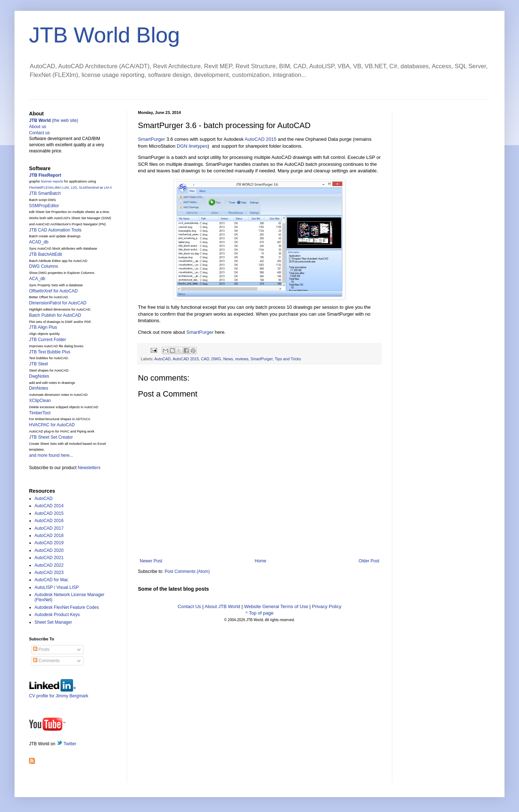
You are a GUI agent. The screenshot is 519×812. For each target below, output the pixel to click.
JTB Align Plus (43, 327)
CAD (205, 359)
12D (74, 188)
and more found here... (51, 455)
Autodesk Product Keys (57, 615)
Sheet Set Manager (53, 622)
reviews (242, 359)
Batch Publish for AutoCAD (55, 315)
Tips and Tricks (288, 359)
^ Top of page (259, 613)
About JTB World (222, 606)
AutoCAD (162, 359)
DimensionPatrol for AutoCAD (58, 303)
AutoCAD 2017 (49, 528)
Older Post (369, 561)
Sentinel (93, 188)
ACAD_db (39, 242)
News (228, 359)
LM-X (108, 188)
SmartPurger (152, 139)
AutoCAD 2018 (49, 536)
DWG (216, 359)
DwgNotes (39, 376)
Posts (41, 649)
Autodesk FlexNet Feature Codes (67, 607)
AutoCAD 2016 (49, 521)
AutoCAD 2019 (49, 543)
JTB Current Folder (48, 340)
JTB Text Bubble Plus (50, 352)
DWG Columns (44, 266)
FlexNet (35, 188)
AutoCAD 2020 (49, 550)
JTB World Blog (105, 35)
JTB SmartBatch (45, 193)
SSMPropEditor (44, 206)
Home (261, 561)
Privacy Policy (327, 606)
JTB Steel (38, 364)
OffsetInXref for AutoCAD (53, 291)
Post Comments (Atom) (187, 571)
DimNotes (39, 388)
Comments (46, 661)
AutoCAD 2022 (49, 565)
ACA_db (37, 279)
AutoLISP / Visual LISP (57, 587)
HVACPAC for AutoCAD (52, 425)
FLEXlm (48, 188)
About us (38, 127)
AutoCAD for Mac (51, 580)
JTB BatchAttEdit (46, 254)
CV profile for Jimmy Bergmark (59, 693)
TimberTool (40, 413)
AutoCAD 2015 (261, 139)
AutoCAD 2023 (49, 573)
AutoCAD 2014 (49, 506)
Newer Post (151, 561)
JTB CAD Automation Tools (55, 230)
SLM (82, 188)
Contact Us (189, 606)
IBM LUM (62, 188)
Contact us (39, 133)
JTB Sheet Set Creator (51, 437)
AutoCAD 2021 (49, 558)
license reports (52, 181)
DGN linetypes (192, 146)
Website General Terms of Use (276, 606)
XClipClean (40, 401)
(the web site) (54, 120)
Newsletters (89, 468)
